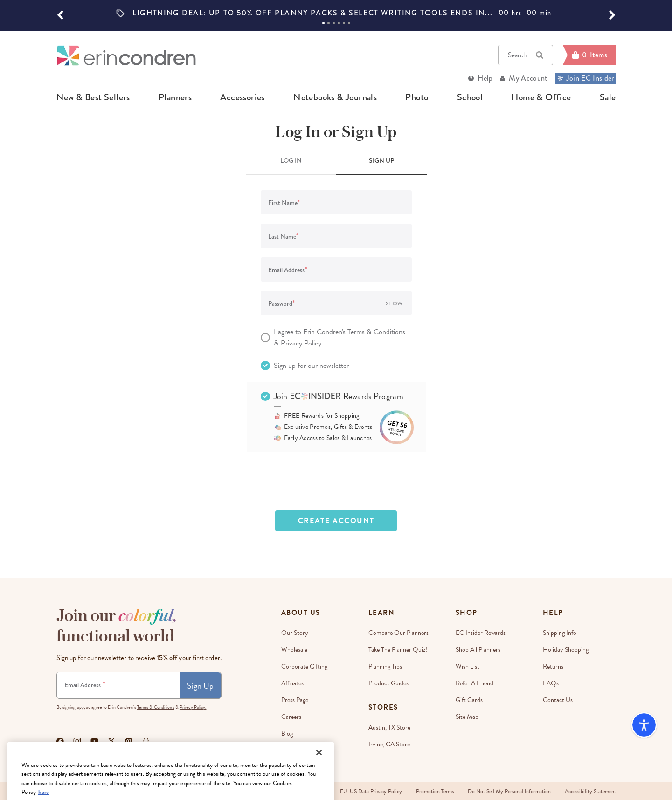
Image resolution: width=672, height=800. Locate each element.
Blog (287, 734)
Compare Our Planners (398, 633)
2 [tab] (329, 23)
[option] (336, 13)
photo (417, 97)
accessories (242, 97)
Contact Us (558, 700)
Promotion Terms (435, 791)
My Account (528, 78)
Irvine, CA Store (389, 744)
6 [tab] (349, 23)
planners (175, 97)
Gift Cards (469, 700)
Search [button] (526, 55)
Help (485, 78)
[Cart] (589, 55)
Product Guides (388, 683)
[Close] (319, 780)
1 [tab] (323, 23)
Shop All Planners (478, 650)
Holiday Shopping (566, 650)
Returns (553, 666)
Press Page (295, 700)
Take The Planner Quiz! (398, 650)
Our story (295, 633)
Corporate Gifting (304, 666)
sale (608, 97)
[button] (60, 15)
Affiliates (292, 683)
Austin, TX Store (389, 728)
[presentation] (336, 481)
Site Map (467, 717)
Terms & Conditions (376, 332)
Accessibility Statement (590, 791)
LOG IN (291, 160)
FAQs (551, 683)
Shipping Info (560, 633)
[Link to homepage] (126, 55)
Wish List (468, 666)
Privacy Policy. (193, 707)
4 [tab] (339, 23)
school (470, 97)
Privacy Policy (301, 343)
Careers (291, 717)
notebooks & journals (335, 97)
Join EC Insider (586, 78)
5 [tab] (344, 23)
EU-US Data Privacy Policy (371, 791)
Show (394, 303)
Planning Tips (385, 666)
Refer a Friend (475, 683)
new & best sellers (93, 97)
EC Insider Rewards (481, 633)
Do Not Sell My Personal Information (509, 791)
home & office (541, 97)
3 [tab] (334, 23)
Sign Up (200, 686)
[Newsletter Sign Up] (118, 685)
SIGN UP (381, 160)
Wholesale (294, 650)
